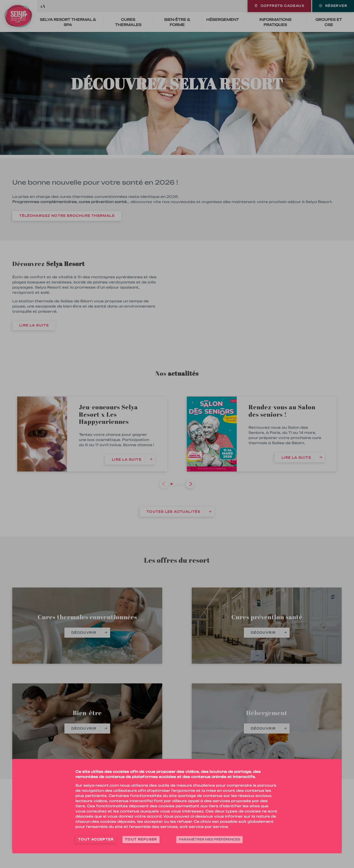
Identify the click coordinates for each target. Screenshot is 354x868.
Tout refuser (141, 839)
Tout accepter (96, 839)
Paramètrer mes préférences (210, 839)
